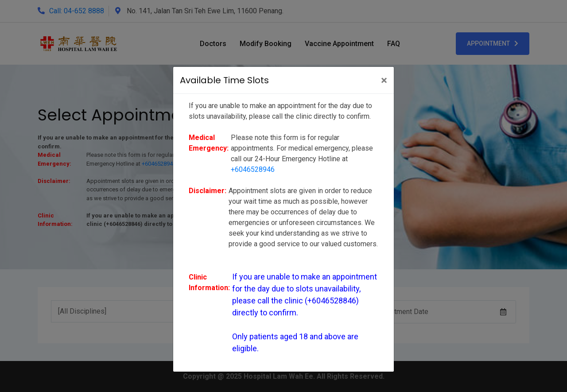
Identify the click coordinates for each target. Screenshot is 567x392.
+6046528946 (253, 169)
